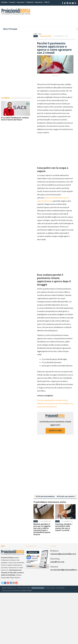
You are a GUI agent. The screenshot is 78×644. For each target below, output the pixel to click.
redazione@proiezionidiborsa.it (63, 554)
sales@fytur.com (57, 562)
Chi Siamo (4, 2)
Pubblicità (30, 2)
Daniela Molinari (45, 36)
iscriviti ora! (55, 431)
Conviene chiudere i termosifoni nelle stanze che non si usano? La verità (64, 527)
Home (35, 34)
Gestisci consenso (38, 588)
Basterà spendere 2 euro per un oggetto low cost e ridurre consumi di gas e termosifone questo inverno (42, 529)
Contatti (12, 2)
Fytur (30, 590)
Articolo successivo (66, 496)
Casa (40, 34)
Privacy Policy (50, 588)
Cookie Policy (60, 588)
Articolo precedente (45, 496)
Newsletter (39, 2)
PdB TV (47, 2)
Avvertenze (21, 2)
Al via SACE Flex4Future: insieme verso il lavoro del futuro (15, 119)
